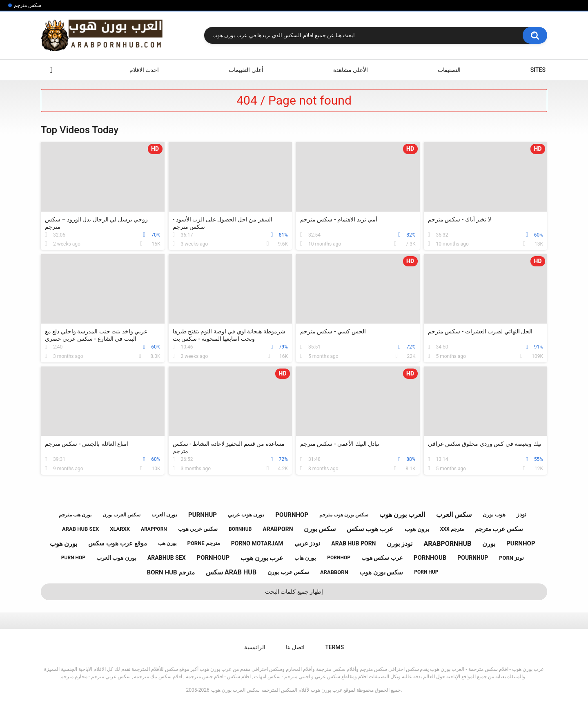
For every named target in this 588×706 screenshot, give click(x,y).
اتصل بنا (295, 647)
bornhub (240, 529)
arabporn (278, 529)
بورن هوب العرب (116, 558)
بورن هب (167, 543)
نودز (521, 514)
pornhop (339, 558)
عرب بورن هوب (262, 558)
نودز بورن (400, 544)
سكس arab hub (231, 572)
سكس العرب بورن (121, 515)
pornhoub (430, 558)
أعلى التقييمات (246, 70)
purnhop (521, 543)
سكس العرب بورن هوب (235, 690)
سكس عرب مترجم (499, 529)
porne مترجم (204, 543)
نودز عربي (307, 543)
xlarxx (120, 529)
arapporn (154, 529)
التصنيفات (449, 70)
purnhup (203, 515)
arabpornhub (447, 544)
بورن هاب (305, 558)
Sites (538, 70)
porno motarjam (257, 543)
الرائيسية (51, 70)
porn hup (426, 572)
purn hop (73, 558)
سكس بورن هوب (381, 572)
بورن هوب (63, 544)
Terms (334, 647)
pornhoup (213, 558)
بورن (489, 544)
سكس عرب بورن (288, 572)
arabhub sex (167, 558)
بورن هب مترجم (75, 515)
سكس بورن (320, 529)
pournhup (473, 558)
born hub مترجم (171, 572)
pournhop (292, 515)
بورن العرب (164, 515)
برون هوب (417, 529)
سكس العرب (454, 515)
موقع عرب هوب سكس (117, 543)
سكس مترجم (28, 5)
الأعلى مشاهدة (351, 70)
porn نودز (511, 558)
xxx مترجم (452, 529)
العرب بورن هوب (402, 515)
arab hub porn (353, 543)
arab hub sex (80, 529)
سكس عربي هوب (198, 529)
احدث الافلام (144, 70)
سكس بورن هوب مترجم (344, 515)
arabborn (334, 572)
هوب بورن (494, 515)
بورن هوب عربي (246, 515)
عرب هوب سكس (370, 529)
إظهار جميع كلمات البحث (294, 592)
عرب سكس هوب (382, 558)
